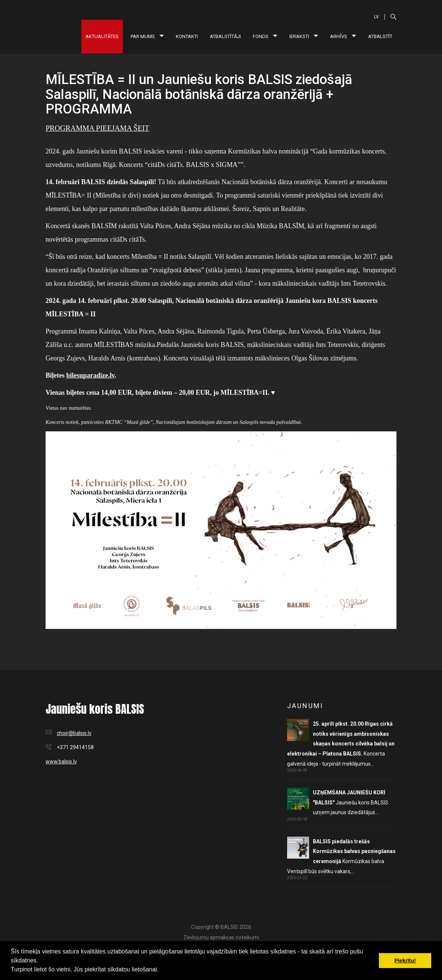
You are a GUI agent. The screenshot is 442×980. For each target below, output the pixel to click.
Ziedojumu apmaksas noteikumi (221, 937)
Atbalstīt (380, 36)
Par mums (147, 36)
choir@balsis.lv (74, 733)
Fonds (265, 36)
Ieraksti (304, 36)
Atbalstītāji (225, 36)
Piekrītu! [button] (405, 961)
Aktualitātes (102, 36)
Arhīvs (343, 36)
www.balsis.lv (61, 762)
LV (376, 17)
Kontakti (187, 36)
